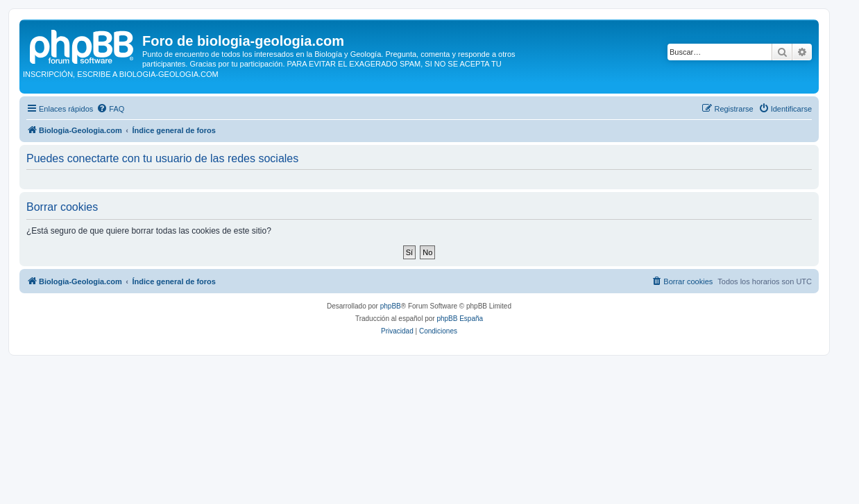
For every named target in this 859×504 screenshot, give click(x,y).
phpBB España (460, 319)
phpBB (391, 306)
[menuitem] (110, 109)
